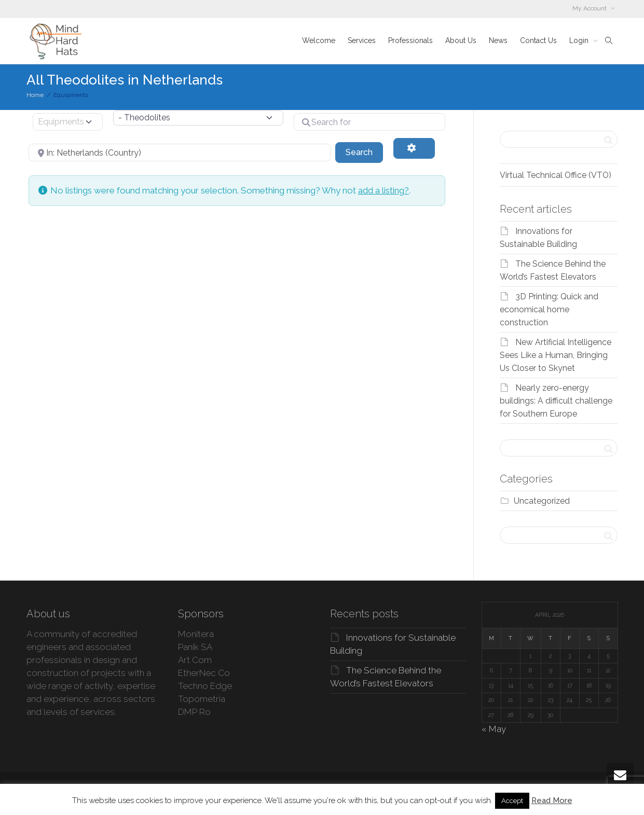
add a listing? (383, 190)
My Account (590, 8)
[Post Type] (68, 122)
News (498, 40)
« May (494, 729)
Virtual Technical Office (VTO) (556, 175)
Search (364, 151)
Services (362, 40)
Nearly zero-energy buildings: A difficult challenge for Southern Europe (556, 401)
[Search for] (369, 122)
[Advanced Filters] (414, 148)
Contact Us (538, 40)
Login (580, 40)
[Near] (180, 153)
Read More (552, 800)
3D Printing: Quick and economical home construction (549, 309)
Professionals (410, 40)
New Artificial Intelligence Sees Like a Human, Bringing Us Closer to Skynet (556, 355)
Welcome (319, 40)
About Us (461, 40)
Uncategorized (542, 501)
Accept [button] (512, 801)
